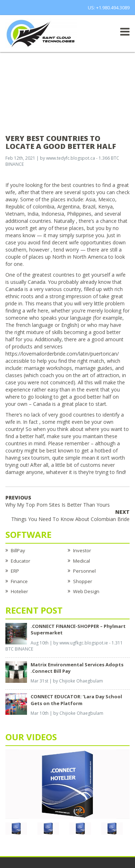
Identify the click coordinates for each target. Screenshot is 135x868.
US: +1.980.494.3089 (109, 8)
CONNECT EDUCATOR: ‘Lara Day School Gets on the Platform (76, 700)
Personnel (84, 571)
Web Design (86, 591)
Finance (19, 581)
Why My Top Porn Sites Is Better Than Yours (58, 501)
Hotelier (19, 591)
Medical (82, 561)
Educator (21, 561)
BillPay (18, 550)
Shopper (83, 581)
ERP (15, 571)
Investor (82, 550)
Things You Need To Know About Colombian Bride (70, 515)
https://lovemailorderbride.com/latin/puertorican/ (62, 354)
